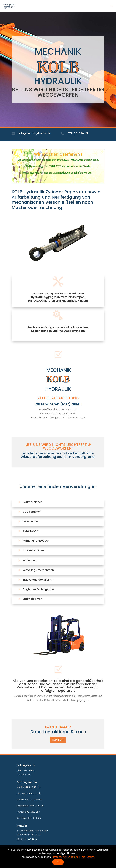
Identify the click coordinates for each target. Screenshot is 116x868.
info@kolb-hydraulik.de (36, 831)
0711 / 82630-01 (33, 835)
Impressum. (88, 857)
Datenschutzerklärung (66, 857)
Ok (58, 862)
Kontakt (58, 740)
